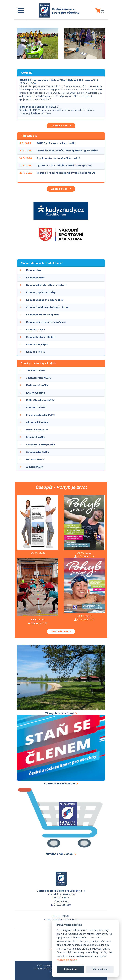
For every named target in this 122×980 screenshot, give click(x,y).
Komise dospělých (37, 344)
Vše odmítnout (100, 969)
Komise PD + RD (35, 330)
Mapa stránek (43, 966)
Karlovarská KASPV (37, 385)
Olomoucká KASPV (37, 422)
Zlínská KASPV (35, 467)
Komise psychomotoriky (41, 292)
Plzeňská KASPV (36, 437)
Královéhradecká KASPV (40, 400)
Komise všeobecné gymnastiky (45, 300)
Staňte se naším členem (59, 784)
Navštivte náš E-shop (59, 854)
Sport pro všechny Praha (41, 445)
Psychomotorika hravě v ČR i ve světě (58, 158)
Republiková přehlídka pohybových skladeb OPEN (66, 173)
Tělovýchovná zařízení (59, 713)
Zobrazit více (61, 126)
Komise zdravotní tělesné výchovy (46, 285)
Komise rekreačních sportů (42, 315)
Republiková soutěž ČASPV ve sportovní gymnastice (67, 151)
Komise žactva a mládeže (41, 337)
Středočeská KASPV (38, 452)
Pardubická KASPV (37, 430)
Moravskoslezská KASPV (41, 415)
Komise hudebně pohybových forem (48, 307)
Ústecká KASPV (35, 460)
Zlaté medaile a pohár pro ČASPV (39, 107)
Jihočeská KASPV (36, 370)
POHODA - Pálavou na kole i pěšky (56, 143)
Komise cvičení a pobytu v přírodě (46, 322)
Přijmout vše (71, 969)
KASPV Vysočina (36, 393)
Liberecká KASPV (36, 407)
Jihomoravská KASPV (39, 378)
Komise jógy (34, 270)
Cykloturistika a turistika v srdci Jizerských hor (64, 166)
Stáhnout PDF (86, 556)
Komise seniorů (36, 352)
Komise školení (35, 278)
